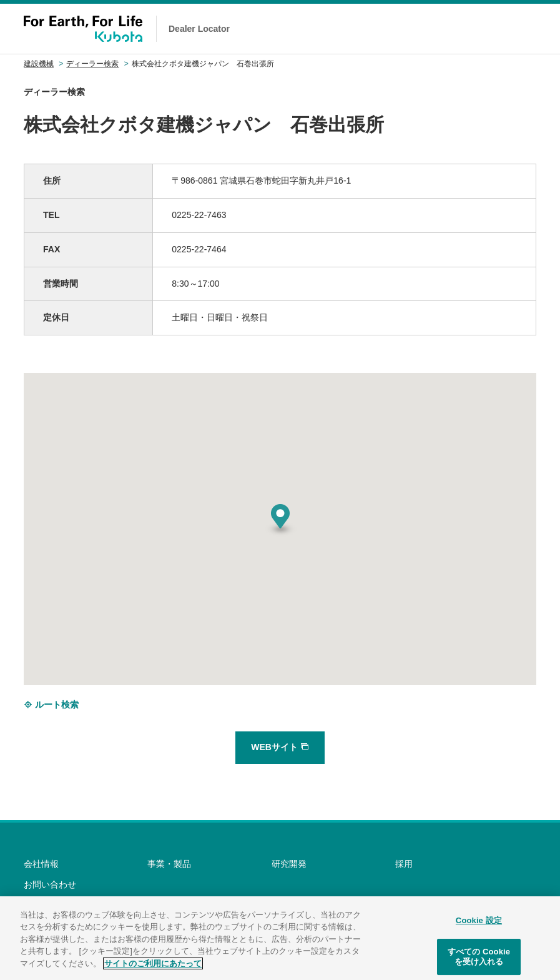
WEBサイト (280, 747)
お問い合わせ (50, 884)
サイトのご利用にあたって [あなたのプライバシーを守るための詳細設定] (153, 969)
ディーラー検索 (92, 64)
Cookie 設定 (479, 926)
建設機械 (39, 64)
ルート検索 (51, 705)
